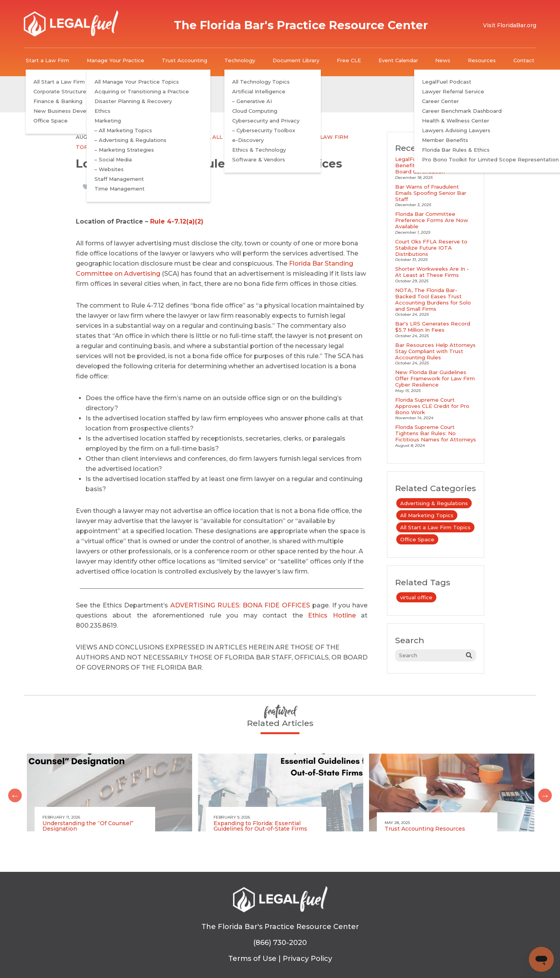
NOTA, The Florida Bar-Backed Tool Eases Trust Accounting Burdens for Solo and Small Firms (433, 299)
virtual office (416, 597)
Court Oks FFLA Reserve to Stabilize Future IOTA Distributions (431, 248)
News (443, 60)
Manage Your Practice (115, 60)
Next (542, 793)
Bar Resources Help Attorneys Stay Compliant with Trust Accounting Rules (435, 351)
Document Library (296, 60)
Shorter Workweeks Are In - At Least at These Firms (432, 272)
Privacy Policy (307, 959)
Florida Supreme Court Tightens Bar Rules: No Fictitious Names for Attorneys (436, 433)
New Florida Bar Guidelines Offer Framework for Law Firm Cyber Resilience (435, 378)
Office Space (119, 147)
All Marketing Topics (246, 137)
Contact (524, 60)
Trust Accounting (185, 60)
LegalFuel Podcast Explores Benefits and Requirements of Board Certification (435, 165)
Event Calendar (398, 60)
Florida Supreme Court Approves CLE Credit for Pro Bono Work (432, 406)
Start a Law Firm (47, 60)
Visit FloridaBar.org (510, 25)
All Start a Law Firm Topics (435, 527)
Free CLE (349, 60)
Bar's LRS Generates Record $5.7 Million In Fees (433, 327)
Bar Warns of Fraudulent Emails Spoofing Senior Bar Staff (431, 193)
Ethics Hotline (332, 615)
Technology (240, 60)
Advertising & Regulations (168, 137)
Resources (482, 60)
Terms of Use (252, 959)
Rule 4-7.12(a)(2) (177, 221)
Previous (12, 793)
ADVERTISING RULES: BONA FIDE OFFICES (240, 605)
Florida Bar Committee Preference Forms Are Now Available (432, 220)
